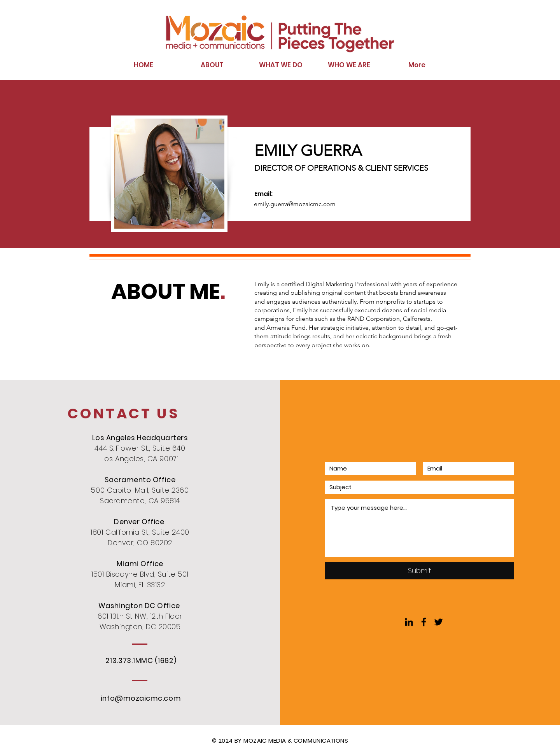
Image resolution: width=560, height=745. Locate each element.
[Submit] (419, 571)
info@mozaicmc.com (141, 698)
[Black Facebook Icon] (424, 622)
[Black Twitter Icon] (438, 622)
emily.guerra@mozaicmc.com (295, 204)
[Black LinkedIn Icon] (409, 622)
